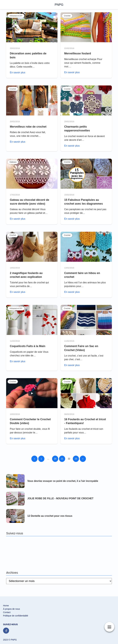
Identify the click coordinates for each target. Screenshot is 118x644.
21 (62, 459)
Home (6, 606)
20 (55, 459)
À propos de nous (12, 609)
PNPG (59, 5)
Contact (7, 612)
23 (76, 459)
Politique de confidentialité (16, 616)
